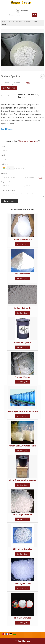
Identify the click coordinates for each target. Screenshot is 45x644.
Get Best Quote (22, 244)
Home (4, 22)
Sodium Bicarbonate (22, 239)
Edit (28, 83)
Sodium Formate (23, 274)
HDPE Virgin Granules (23, 515)
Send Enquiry (22, 641)
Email (3, 155)
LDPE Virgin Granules (23, 549)
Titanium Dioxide (22, 377)
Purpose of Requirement (9, 182)
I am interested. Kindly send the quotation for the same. (22, 195)
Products (11, 22)
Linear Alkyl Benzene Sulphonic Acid (22, 411)
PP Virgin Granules (22, 618)
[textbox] (17, 83)
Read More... (7, 129)
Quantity (4, 173)
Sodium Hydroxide (23, 308)
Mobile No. (5, 164)
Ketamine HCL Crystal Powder (23, 446)
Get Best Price (9, 88)
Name (3, 146)
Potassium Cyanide (22, 343)
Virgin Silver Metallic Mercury (22, 480)
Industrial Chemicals (23, 22)
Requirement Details (8, 190)
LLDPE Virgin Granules (22, 584)
